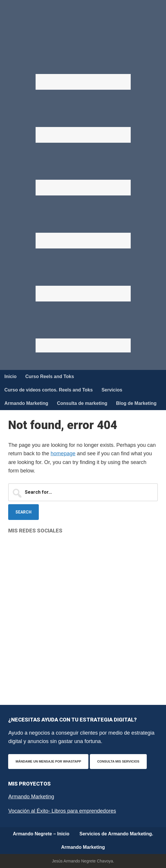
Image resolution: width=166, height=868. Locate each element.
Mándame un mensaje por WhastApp (48, 761)
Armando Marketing (31, 797)
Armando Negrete (83, 29)
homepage (63, 454)
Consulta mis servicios (118, 761)
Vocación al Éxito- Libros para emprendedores (62, 811)
